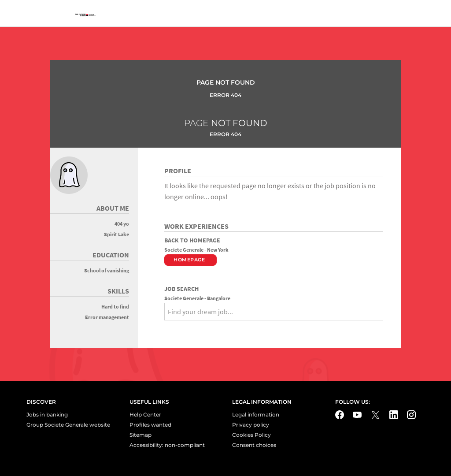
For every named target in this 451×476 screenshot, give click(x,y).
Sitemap (140, 435)
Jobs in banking (47, 415)
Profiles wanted (150, 425)
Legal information (256, 415)
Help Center (145, 415)
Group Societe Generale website (68, 425)
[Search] (167, 327)
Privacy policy (251, 425)
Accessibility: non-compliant (167, 445)
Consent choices (254, 445)
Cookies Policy (251, 435)
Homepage (189, 260)
